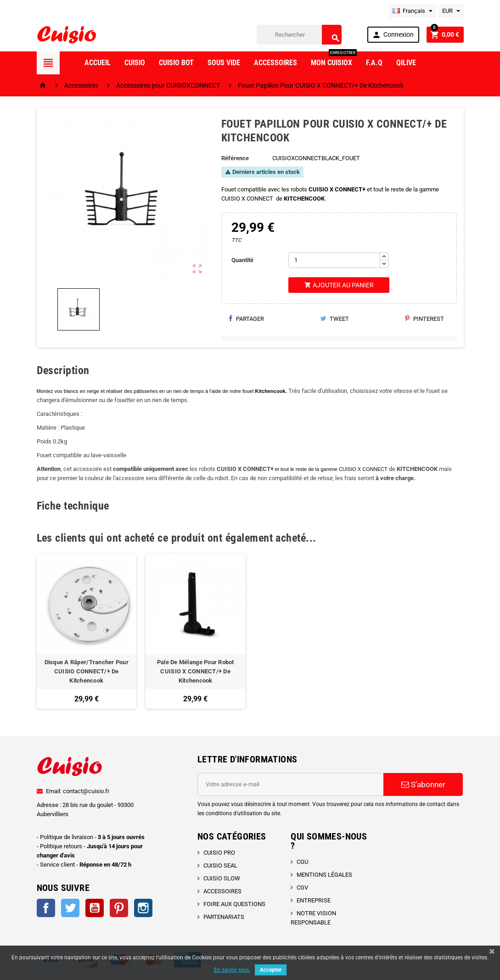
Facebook (46, 908)
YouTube (95, 908)
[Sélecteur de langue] (413, 11)
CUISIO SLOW (222, 878)
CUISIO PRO (219, 853)
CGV (302, 888)
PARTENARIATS (224, 917)
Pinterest (424, 319)
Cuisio (135, 63)
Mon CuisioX (334, 59)
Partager (246, 319)
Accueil (98, 63)
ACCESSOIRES (222, 891)
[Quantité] (334, 260)
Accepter (271, 970)
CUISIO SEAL (220, 865)
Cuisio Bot (176, 63)
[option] (87, 631)
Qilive (406, 63)
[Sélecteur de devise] (451, 11)
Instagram (143, 908)
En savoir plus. (232, 970)
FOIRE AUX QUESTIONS (234, 904)
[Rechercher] (299, 35)
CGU (302, 862)
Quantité (242, 260)
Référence (235, 158)
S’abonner (423, 784)
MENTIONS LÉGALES (324, 875)
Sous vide (224, 63)
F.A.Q (374, 63)
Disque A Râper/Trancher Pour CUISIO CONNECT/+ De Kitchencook (87, 671)
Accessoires (275, 63)
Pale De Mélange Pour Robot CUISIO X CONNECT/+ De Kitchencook (196, 671)
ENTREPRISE (314, 900)
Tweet (334, 319)
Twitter (70, 908)
